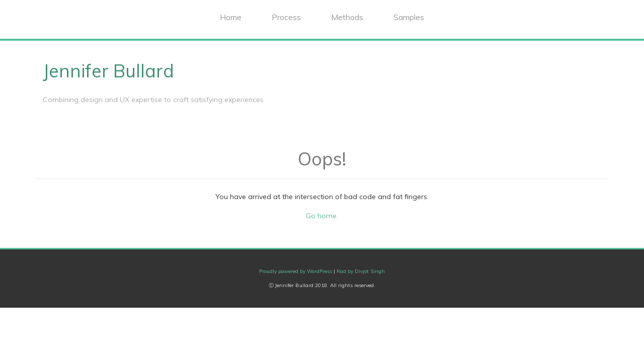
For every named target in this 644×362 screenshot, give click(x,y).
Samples (409, 17)
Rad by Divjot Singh (361, 271)
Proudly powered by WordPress (296, 271)
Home (231, 17)
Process (286, 17)
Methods (347, 17)
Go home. (322, 216)
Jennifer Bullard (108, 71)
